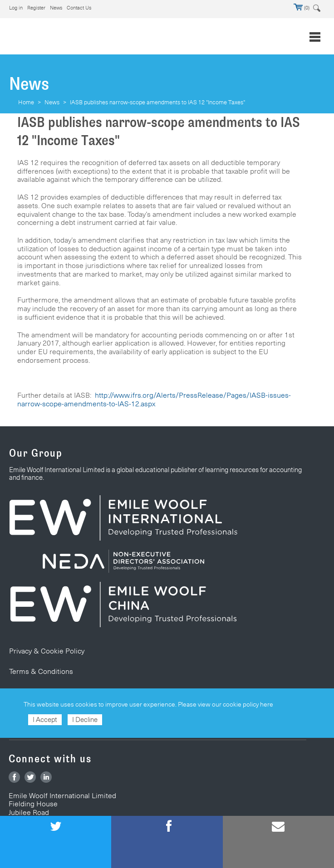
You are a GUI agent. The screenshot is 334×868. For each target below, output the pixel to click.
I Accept (45, 719)
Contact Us (79, 8)
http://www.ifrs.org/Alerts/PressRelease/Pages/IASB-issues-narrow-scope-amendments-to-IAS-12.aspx (154, 400)
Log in (16, 8)
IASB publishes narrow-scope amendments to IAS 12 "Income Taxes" (157, 102)
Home (26, 102)
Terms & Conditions (41, 671)
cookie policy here (248, 704)
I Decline (85, 719)
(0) (302, 8)
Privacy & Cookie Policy (47, 651)
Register (36, 8)
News (56, 8)
